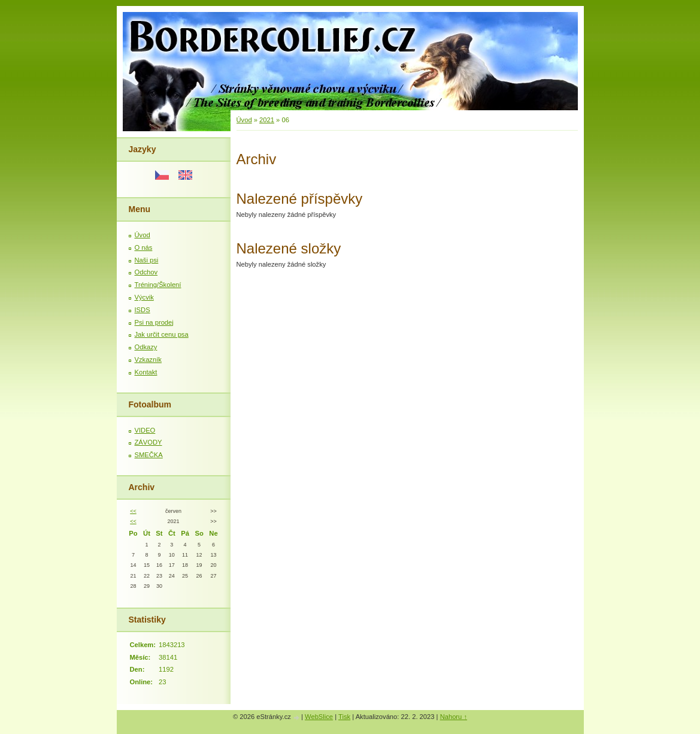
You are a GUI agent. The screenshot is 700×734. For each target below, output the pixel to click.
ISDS (143, 310)
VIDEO (145, 430)
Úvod (143, 235)
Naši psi (147, 260)
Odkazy (146, 347)
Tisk (344, 717)
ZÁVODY (149, 442)
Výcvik (144, 297)
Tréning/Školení (158, 285)
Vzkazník (148, 360)
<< (133, 511)
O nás (144, 247)
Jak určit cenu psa (162, 334)
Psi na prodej (154, 322)
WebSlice (319, 717)
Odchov (146, 272)
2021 (267, 120)
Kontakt (146, 372)
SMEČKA (149, 455)
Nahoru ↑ (454, 717)
